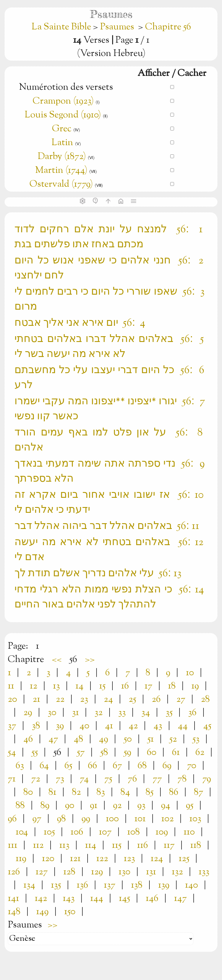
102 (168, 819)
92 (117, 806)
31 (75, 713)
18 (172, 686)
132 (177, 872)
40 (84, 726)
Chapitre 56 (168, 27)
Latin (62, 143)
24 (108, 700)
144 (97, 899)
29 (28, 713)
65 (68, 766)
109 (162, 832)
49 (103, 739)
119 (21, 859)
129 (97, 872)
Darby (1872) (62, 157)
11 (11, 686)
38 (36, 726)
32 (99, 713)
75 (108, 779)
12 (34, 686)
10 (190, 673)
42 (133, 726)
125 (184, 859)
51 (151, 739)
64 (44, 766)
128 (69, 872)
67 (117, 766)
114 (91, 846)
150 (70, 912)
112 (38, 846)
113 (64, 846)
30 (52, 713)
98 (61, 819)
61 (176, 753)
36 (192, 713)
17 (148, 686)
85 (150, 792)
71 (12, 779)
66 (92, 766)
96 (12, 819)
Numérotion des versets (66, 87)
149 (42, 912)
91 (94, 806)
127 (42, 872)
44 (183, 726)
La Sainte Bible (62, 27)
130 (124, 872)
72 (36, 779)
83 (101, 792)
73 (60, 779)
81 (52, 792)
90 (70, 806)
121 (75, 859)
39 (60, 726)
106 (77, 832)
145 (124, 899)
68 (142, 766)
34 (146, 713)
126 (14, 872)
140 (192, 885)
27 (181, 700)
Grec (62, 129)
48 (78, 739)
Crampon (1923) (63, 101)
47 (53, 739)
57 (81, 753)
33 (122, 713)
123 (129, 859)
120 (48, 859)
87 (199, 792)
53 (196, 739)
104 (22, 832)
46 (28, 739)
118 (196, 846)
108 (134, 832)
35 (169, 713)
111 (13, 846)
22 (60, 700)
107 (105, 832)
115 (117, 846)
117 (169, 846)
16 (125, 686)
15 (102, 686)
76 (132, 779)
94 (166, 806)
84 (125, 792)
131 (151, 872)
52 (173, 739)
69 (167, 766)
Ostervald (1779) (61, 184)
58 (104, 753)
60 (152, 753)
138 (137, 885)
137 (110, 885)
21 (36, 700)
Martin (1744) (61, 171)
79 (207, 779)
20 (12, 700)
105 (49, 832)
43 (158, 726)
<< (57, 660)
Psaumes (117, 27)
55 (35, 753)
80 (28, 792)
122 (102, 859)
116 (143, 846)
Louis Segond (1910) (64, 115)
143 (69, 899)
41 (109, 726)
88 (20, 806)
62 (200, 753)
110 (189, 832)
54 (12, 753)
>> (90, 660)
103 (195, 819)
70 (192, 766)
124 (157, 859)
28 (205, 700)
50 (128, 739)
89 (45, 806)
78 (182, 779)
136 (82, 885)
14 (79, 686)
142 (41, 899)
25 (132, 700)
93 (141, 806)
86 (174, 792)
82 (76, 792)
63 (20, 766)
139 (164, 885)
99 (86, 819)
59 (127, 753)
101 (140, 819)
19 (195, 686)
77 (157, 779)
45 (207, 726)
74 (84, 779)
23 (84, 700)
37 (12, 726)
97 (37, 819)
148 (14, 912)
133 (204, 872)
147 (180, 899)
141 (13, 899)
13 (56, 686)
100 (112, 819)
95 (190, 806)
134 (29, 885)
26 (156, 700)
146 (152, 899)
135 (56, 885)
